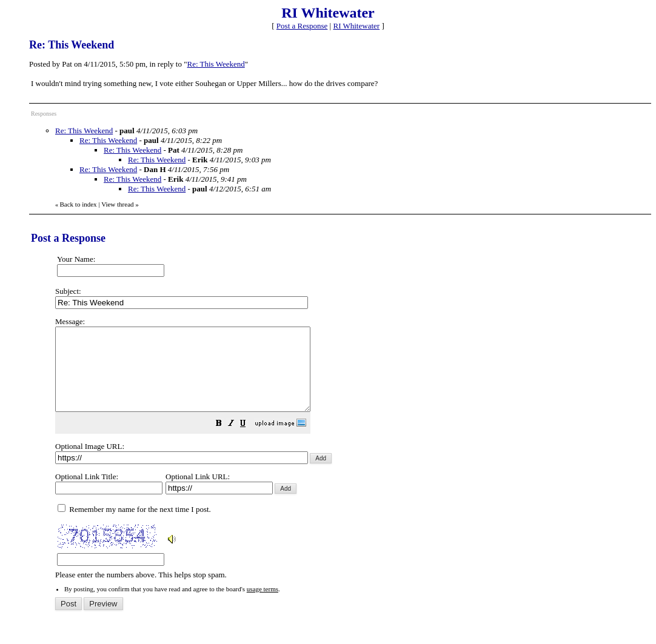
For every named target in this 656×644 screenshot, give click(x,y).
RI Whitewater (356, 26)
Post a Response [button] (302, 26)
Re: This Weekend (216, 64)
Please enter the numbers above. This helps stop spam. (349, 456)
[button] (249, 441)
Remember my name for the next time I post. (134, 526)
